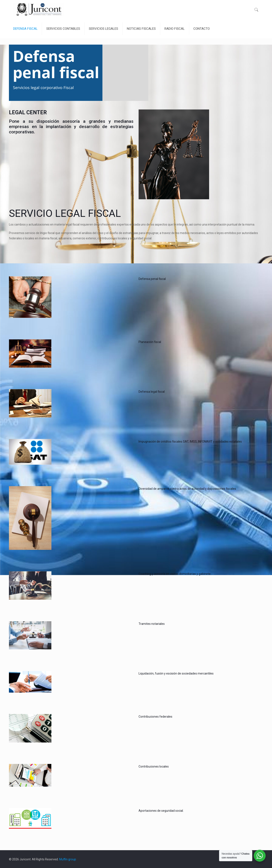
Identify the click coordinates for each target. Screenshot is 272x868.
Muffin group (68, 859)
